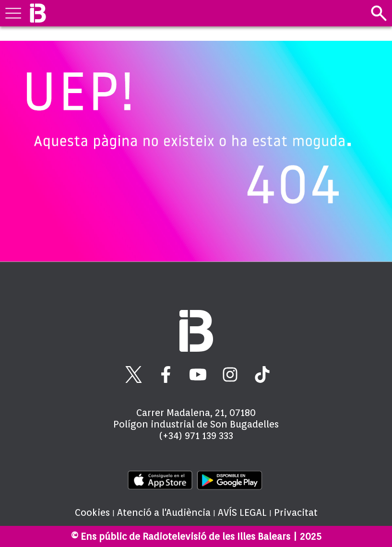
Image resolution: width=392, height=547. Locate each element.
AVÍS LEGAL (242, 512)
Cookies (92, 512)
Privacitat (296, 512)
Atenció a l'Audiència (164, 512)
